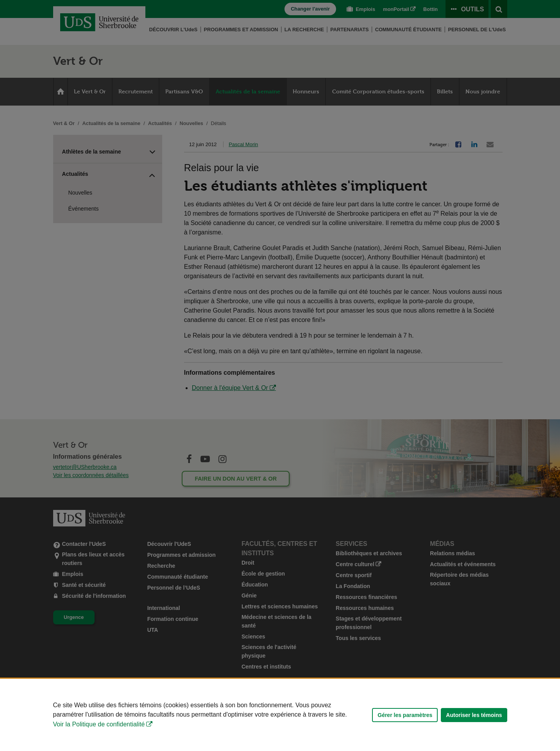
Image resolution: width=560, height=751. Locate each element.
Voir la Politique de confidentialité (99, 724)
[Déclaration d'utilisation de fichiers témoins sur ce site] (280, 715)
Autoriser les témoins (474, 715)
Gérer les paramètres (405, 715)
